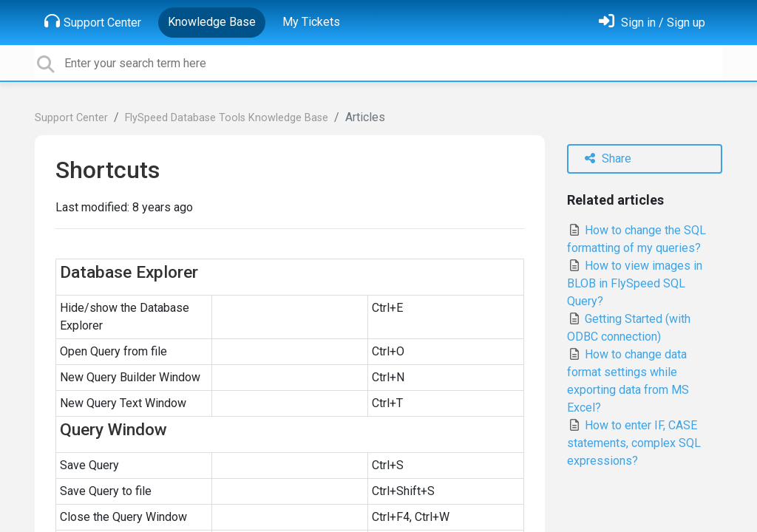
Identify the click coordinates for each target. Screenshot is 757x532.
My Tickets (311, 22)
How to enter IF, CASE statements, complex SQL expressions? (634, 443)
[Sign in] (652, 23)
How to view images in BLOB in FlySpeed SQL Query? (635, 283)
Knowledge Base (212, 22)
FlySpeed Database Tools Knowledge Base (227, 118)
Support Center (93, 21)
